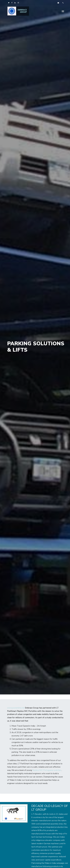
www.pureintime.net (16, 708)
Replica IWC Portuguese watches (47, 770)
